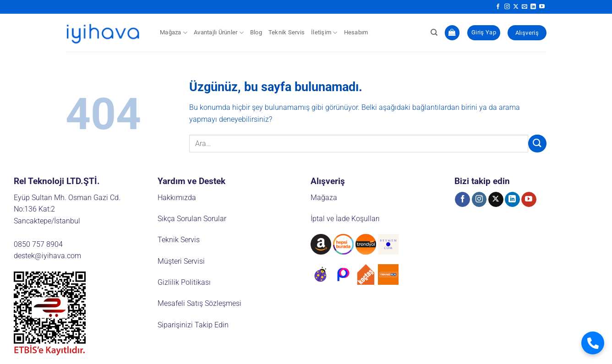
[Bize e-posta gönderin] (525, 7)
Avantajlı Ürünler (219, 33)
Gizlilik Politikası (184, 282)
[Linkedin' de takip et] (533, 7)
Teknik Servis (287, 32)
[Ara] (434, 33)
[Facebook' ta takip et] (498, 7)
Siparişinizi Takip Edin (193, 325)
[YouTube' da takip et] (542, 7)
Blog (256, 32)
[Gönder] (537, 144)
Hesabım (356, 32)
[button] (452, 33)
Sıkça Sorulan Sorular (192, 219)
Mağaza (174, 33)
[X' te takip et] (516, 7)
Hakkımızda (177, 198)
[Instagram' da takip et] (507, 7)
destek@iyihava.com (47, 256)
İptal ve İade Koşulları (345, 219)
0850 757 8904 (38, 244)
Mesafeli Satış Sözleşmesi (199, 303)
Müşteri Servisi (181, 261)
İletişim (324, 33)
